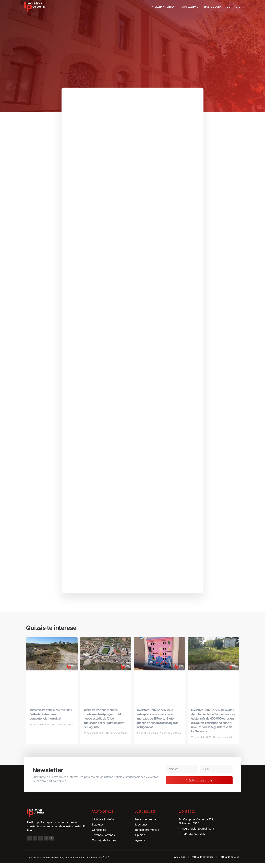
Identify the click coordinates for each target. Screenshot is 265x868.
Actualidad (190, 7)
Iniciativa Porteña (164, 7)
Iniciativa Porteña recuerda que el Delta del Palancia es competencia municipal (51, 719)
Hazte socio (213, 7)
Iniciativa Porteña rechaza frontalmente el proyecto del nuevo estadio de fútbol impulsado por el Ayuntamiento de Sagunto (104, 723)
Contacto (234, 7)
